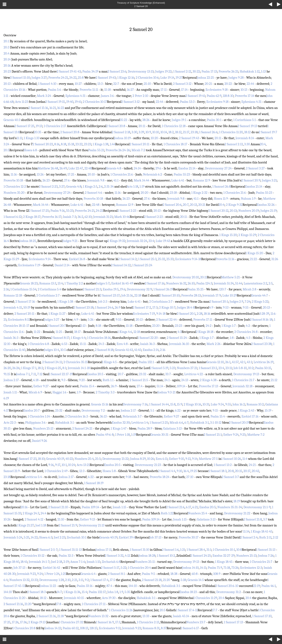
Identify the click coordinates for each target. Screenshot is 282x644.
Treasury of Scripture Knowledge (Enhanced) (141, 3)
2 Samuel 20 (141, 6)
